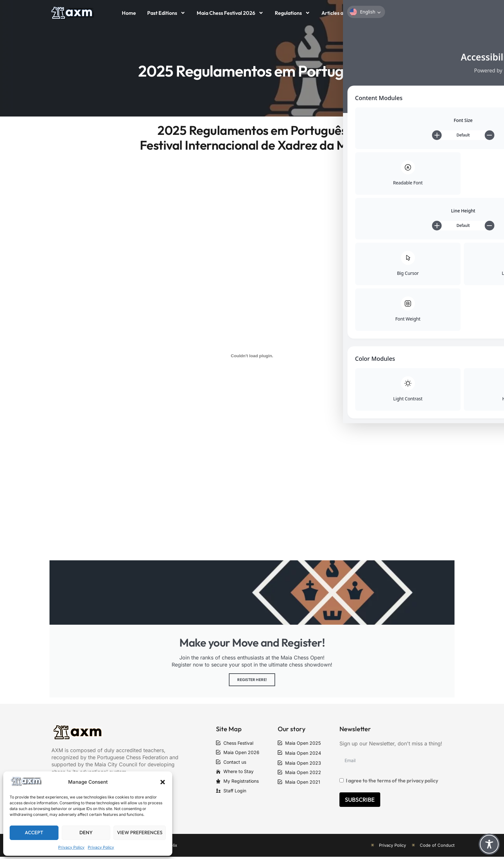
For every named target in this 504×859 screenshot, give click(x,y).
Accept (34, 832)
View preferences (140, 832)
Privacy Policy (71, 847)
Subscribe (360, 802)
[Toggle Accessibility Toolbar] (489, 844)
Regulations (292, 13)
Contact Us (387, 13)
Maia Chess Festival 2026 (230, 13)
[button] (163, 782)
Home (129, 13)
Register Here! (252, 681)
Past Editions (166, 13)
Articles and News (342, 13)
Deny (86, 832)
